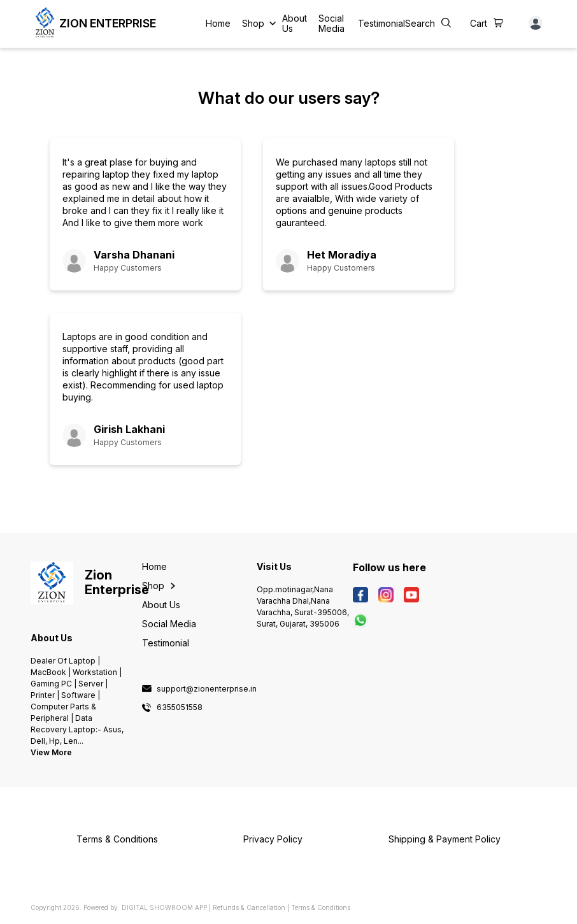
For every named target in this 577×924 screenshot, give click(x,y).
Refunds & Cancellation (249, 907)
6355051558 (180, 707)
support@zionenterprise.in (207, 689)
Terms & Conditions (321, 907)
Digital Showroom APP (164, 907)
